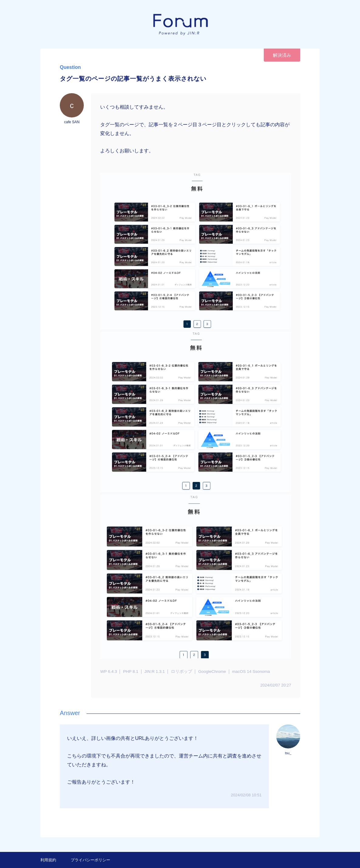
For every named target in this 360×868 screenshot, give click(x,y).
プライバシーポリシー (90, 860)
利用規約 (48, 860)
